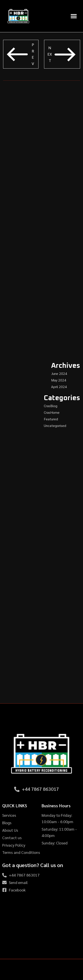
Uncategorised (55, 426)
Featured (51, 419)
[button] (74, 16)
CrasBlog (51, 406)
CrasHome (52, 412)
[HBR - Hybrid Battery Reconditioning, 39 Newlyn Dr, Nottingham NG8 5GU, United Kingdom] (41, 926)
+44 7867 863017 (40, 789)
